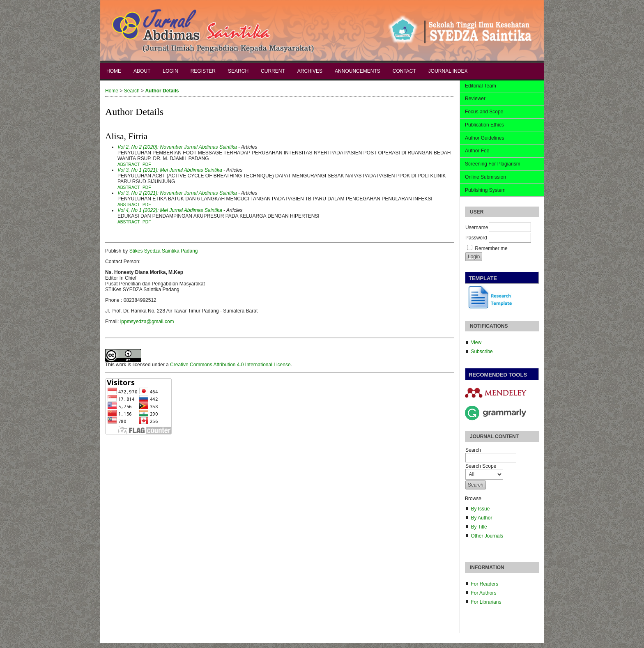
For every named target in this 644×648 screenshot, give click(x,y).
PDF (147, 164)
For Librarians (486, 602)
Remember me (491, 248)
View (476, 342)
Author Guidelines (484, 138)
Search (238, 71)
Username (477, 227)
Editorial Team (481, 86)
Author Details (162, 91)
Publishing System (485, 190)
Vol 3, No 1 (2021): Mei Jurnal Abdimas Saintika (170, 170)
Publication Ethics (484, 125)
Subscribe (482, 352)
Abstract (129, 164)
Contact (404, 71)
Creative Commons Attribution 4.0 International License (230, 365)
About (142, 71)
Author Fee (477, 151)
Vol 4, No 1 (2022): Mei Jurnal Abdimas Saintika (170, 210)
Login (170, 71)
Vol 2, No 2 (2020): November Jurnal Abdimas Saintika (177, 147)
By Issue (480, 509)
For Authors (483, 593)
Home (114, 71)
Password (476, 238)
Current (273, 71)
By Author (481, 518)
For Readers (484, 584)
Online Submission (485, 177)
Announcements (358, 71)
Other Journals (487, 536)
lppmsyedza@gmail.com (147, 322)
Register (203, 71)
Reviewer (475, 99)
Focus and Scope (484, 112)
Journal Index (448, 71)
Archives (310, 71)
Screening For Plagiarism (493, 164)
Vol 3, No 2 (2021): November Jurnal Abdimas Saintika (177, 193)
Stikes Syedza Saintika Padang (164, 251)
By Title (479, 527)
